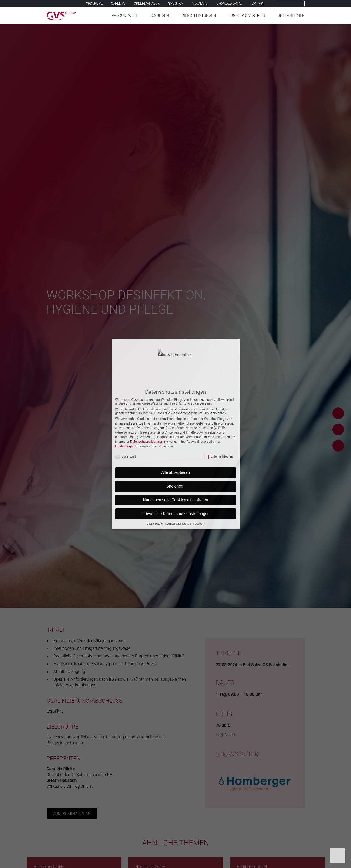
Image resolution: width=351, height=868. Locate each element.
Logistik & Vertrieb (247, 15)
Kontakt (258, 3)
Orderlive (94, 3)
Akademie (199, 3)
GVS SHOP (176, 3)
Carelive (118, 3)
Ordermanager (147, 3)
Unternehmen (291, 15)
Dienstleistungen (199, 15)
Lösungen (160, 15)
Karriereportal (229, 3)
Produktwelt (125, 15)
